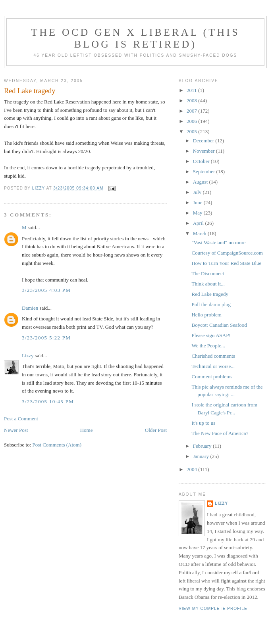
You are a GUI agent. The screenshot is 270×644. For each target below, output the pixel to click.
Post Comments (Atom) (57, 445)
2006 (192, 121)
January (202, 456)
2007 (192, 111)
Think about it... (208, 284)
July (198, 192)
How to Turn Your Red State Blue (226, 263)
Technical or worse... (213, 366)
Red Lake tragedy (210, 294)
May (198, 213)
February (203, 446)
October (202, 161)
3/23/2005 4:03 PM (46, 290)
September (205, 172)
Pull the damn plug (211, 304)
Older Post (156, 430)
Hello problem (206, 315)
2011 (192, 90)
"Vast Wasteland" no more (218, 242)
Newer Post (16, 430)
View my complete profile (213, 609)
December (204, 141)
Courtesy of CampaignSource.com (227, 253)
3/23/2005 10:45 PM (48, 402)
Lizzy (28, 356)
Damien (30, 308)
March (200, 233)
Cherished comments (213, 356)
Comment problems (212, 377)
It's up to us (203, 423)
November (204, 151)
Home (87, 430)
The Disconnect (208, 273)
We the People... (208, 346)
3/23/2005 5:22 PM (46, 338)
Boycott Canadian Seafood (219, 325)
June (198, 202)
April (199, 223)
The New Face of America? (220, 433)
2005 (192, 131)
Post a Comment (21, 419)
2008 (192, 101)
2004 (192, 469)
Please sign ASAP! (211, 335)
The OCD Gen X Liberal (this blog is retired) (135, 38)
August (201, 182)
